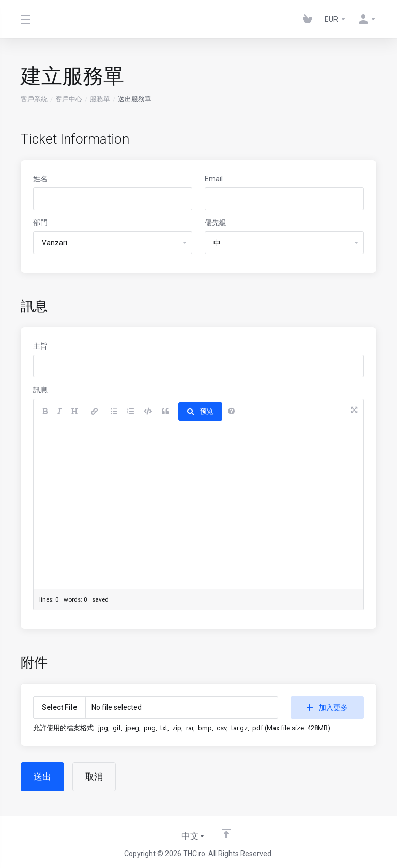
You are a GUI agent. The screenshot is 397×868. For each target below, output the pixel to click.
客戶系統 (34, 99)
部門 (40, 223)
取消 (94, 777)
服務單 (100, 99)
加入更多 (327, 707)
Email (214, 179)
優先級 (216, 223)
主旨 (40, 346)
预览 (200, 411)
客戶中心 (69, 99)
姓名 (40, 179)
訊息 (40, 390)
